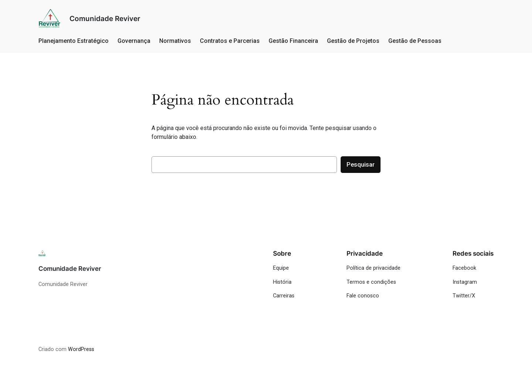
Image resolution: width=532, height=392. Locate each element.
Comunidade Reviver (105, 18)
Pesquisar (361, 164)
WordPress (81, 349)
